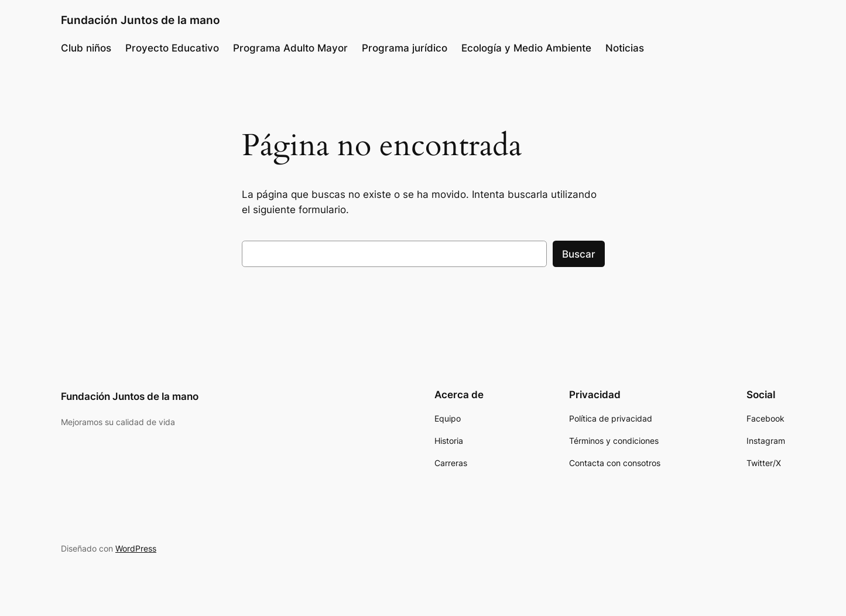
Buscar (579, 254)
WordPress (136, 548)
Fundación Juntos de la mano (141, 20)
